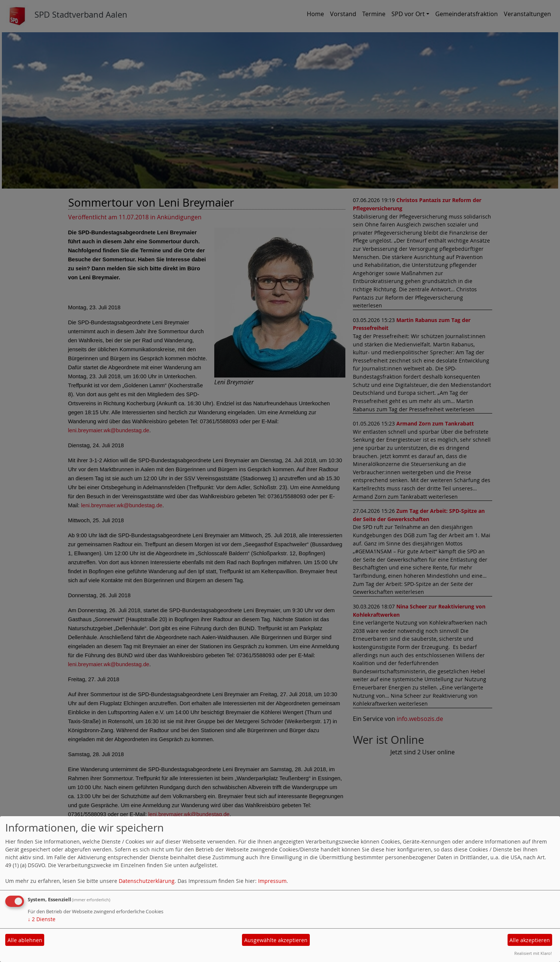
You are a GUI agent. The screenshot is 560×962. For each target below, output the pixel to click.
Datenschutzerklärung (147, 881)
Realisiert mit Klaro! (533, 953)
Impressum (272, 881)
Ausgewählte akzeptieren (276, 940)
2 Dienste (42, 919)
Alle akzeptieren (530, 940)
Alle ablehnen (25, 940)
